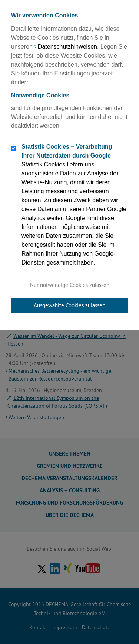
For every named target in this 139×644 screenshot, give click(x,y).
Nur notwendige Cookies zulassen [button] (70, 285)
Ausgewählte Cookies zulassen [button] (69, 305)
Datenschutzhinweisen (67, 47)
